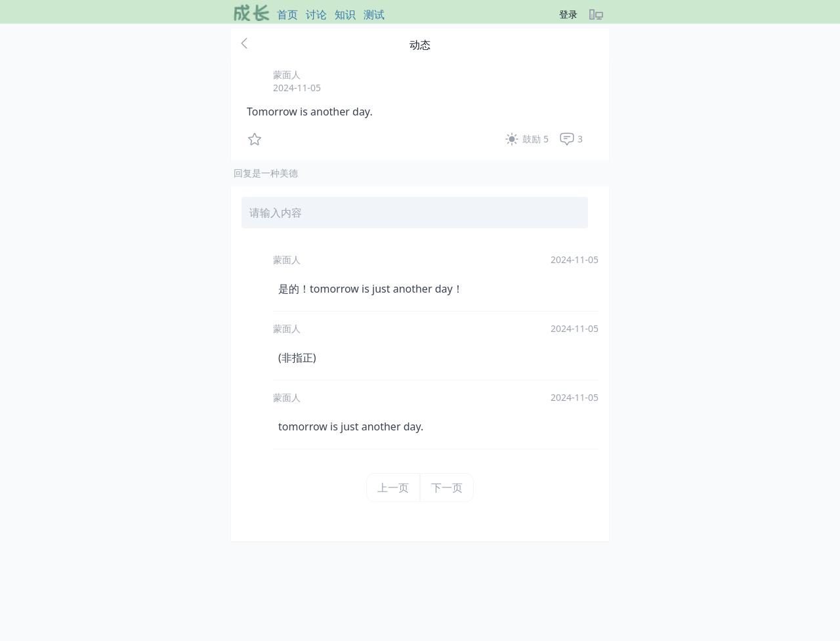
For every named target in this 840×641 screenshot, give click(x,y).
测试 (374, 14)
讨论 (316, 14)
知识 (345, 14)
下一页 (447, 487)
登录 (568, 14)
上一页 (393, 487)
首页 (287, 14)
